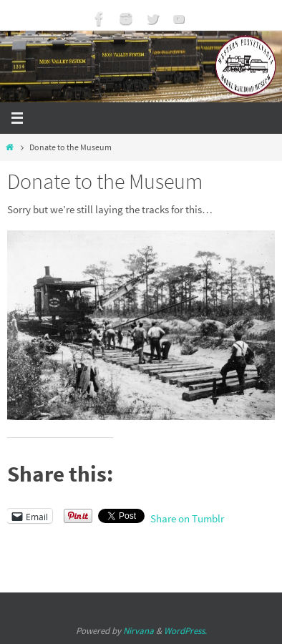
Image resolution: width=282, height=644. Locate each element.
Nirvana (138, 631)
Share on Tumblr (187, 517)
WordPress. (185, 631)
